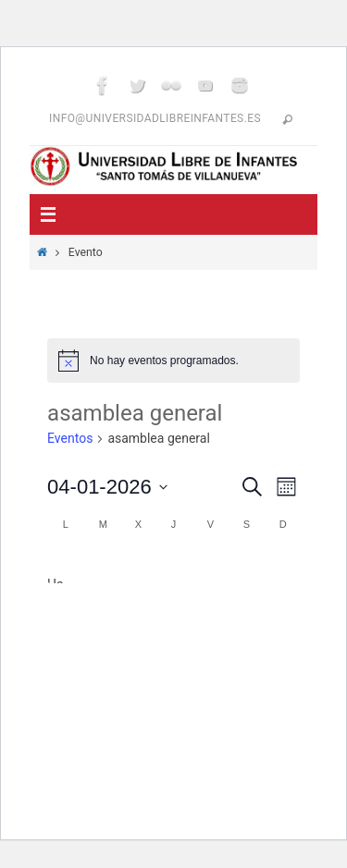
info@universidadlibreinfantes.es (155, 118)
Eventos (70, 438)
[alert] (173, 361)
